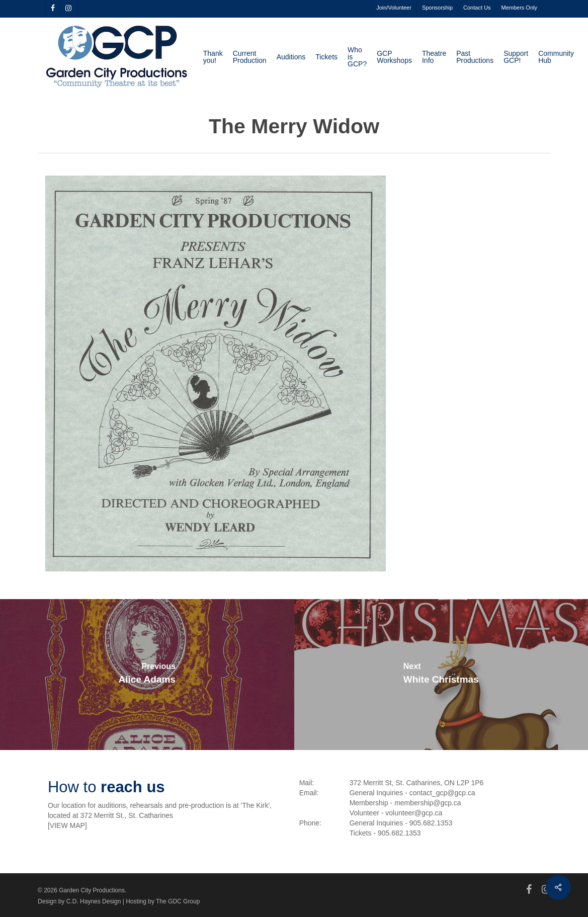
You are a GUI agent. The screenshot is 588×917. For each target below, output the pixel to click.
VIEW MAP (67, 825)
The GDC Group (178, 901)
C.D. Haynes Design (94, 901)
